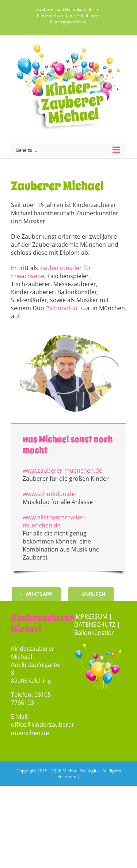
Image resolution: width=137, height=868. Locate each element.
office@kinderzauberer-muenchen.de (43, 729)
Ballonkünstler (94, 633)
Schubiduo (63, 308)
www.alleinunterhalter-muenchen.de (54, 521)
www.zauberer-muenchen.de (62, 471)
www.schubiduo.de (49, 494)
